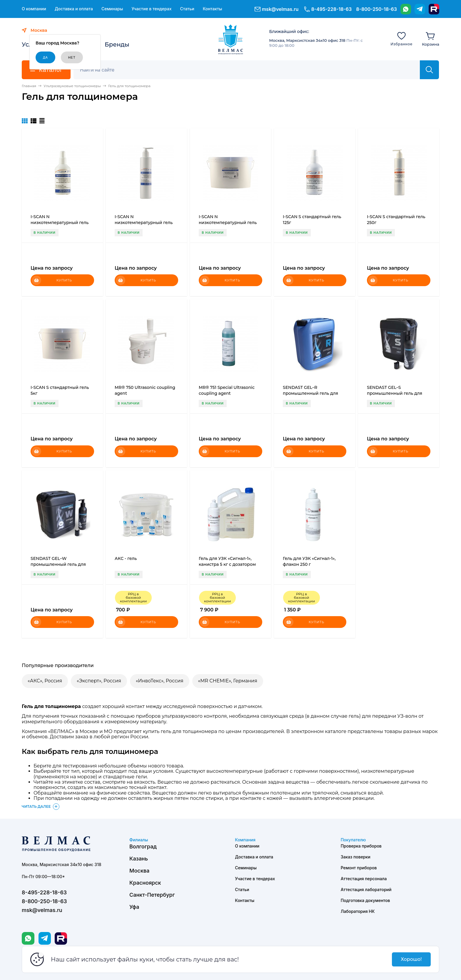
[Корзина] (431, 39)
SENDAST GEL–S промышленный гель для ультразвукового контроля (396, 393)
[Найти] (429, 70)
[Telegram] (420, 9)
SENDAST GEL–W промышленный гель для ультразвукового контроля (59, 564)
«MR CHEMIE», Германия (228, 681)
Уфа (134, 907)
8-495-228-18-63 (331, 9)
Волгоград (143, 846)
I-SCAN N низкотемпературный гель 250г (144, 223)
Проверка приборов (361, 846)
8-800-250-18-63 (376, 9)
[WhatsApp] (406, 9)
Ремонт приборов (359, 868)
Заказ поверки (356, 857)
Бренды (117, 44)
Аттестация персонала (364, 879)
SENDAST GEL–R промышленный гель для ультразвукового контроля (312, 393)
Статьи (187, 9)
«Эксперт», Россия (99, 681)
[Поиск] (250, 70)
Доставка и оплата (74, 9)
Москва (139, 871)
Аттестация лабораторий (366, 889)
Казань (139, 859)
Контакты (213, 9)
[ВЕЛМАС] (231, 39)
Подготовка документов (365, 900)
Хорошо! (411, 959)
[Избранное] (401, 39)
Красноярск (145, 883)
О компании (34, 9)
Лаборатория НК (358, 911)
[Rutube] (434, 9)
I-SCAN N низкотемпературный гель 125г (60, 223)
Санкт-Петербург (152, 895)
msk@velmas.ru (280, 9)
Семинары (112, 9)
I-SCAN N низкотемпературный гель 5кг (228, 223)
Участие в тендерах (151, 9)
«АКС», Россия (45, 681)
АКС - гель (126, 558)
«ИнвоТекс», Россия (160, 681)
